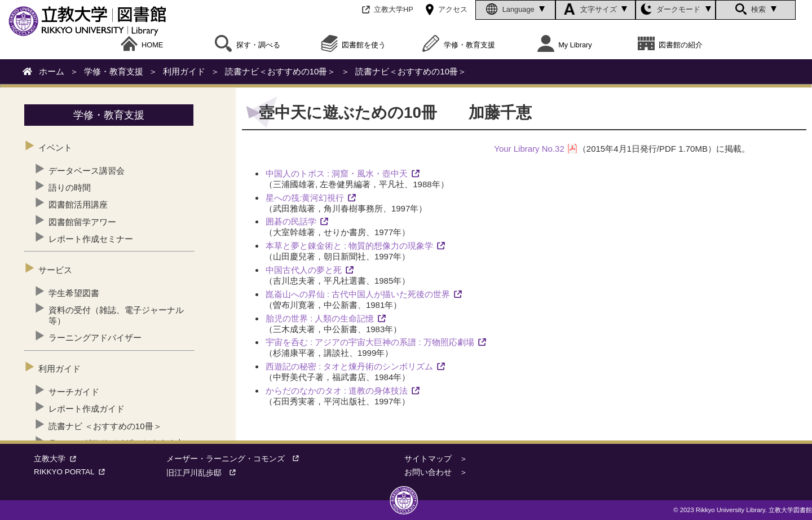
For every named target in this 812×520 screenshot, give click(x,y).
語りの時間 (70, 188)
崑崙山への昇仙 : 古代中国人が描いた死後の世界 (358, 294)
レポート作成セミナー (91, 239)
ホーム (52, 71)
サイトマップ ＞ (436, 459)
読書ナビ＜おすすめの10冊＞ (281, 71)
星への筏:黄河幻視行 (305, 198)
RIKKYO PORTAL (72, 472)
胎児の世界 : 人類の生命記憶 (320, 318)
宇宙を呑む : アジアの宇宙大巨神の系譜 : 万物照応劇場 (370, 342)
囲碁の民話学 (291, 221)
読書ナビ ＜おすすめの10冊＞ (105, 426)
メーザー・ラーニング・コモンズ (236, 459)
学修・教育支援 (459, 45)
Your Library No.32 (529, 149)
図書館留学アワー (82, 222)
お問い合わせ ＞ (436, 472)
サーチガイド (74, 392)
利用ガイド (184, 71)
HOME (142, 45)
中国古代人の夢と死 (304, 270)
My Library (565, 45)
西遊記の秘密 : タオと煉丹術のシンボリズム (350, 366)
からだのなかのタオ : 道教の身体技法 (337, 391)
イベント (55, 147)
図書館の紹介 (670, 45)
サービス (55, 270)
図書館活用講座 (78, 204)
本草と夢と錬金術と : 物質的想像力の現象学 (350, 246)
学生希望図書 (74, 293)
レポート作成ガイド (87, 409)
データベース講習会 (87, 171)
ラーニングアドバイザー (95, 338)
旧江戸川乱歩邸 (205, 473)
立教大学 (57, 459)
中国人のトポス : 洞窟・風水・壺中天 (337, 173)
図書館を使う (354, 45)
